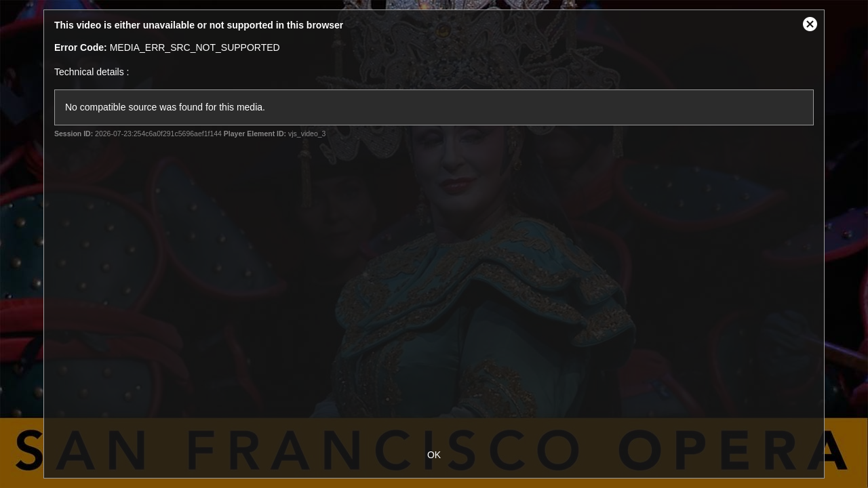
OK (434, 455)
